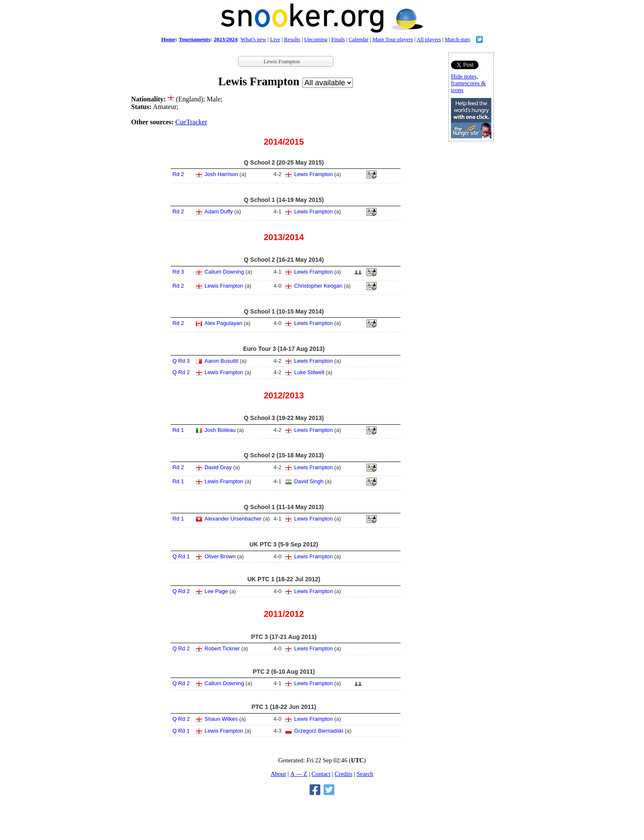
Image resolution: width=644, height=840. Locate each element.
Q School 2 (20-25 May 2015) (284, 162)
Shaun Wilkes (221, 719)
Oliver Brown (220, 556)
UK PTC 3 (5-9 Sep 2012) (284, 544)
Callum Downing (224, 272)
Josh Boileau (220, 430)
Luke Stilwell (309, 372)
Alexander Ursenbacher (233, 519)
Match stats (457, 39)
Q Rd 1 (181, 556)
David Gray (218, 467)
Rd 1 (178, 430)
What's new (253, 39)
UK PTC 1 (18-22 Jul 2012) (284, 579)
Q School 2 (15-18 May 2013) (284, 455)
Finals (338, 39)
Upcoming (316, 39)
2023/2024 (226, 39)
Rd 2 (178, 174)
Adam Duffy (219, 211)
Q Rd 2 (181, 372)
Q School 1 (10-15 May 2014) (284, 311)
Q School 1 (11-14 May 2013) (284, 507)
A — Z (299, 774)
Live (275, 39)
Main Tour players (393, 39)
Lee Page (216, 591)
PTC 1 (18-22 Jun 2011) (284, 707)
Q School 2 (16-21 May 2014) (284, 260)
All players (429, 39)
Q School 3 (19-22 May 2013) (284, 418)
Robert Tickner (222, 648)
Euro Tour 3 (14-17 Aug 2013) (284, 349)
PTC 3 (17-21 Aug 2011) (284, 637)
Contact (321, 774)
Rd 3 (178, 272)
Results (292, 39)
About (278, 774)
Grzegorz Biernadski (319, 731)
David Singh (309, 481)
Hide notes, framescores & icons (468, 83)
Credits (344, 774)
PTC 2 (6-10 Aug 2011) (284, 672)
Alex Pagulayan (223, 323)
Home (168, 39)
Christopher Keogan (318, 286)
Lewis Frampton (313, 174)
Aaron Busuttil (221, 361)
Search (365, 774)
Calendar (359, 39)
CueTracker (191, 122)
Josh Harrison (221, 174)
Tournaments (195, 39)
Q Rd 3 (181, 361)
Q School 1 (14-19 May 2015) (284, 200)
